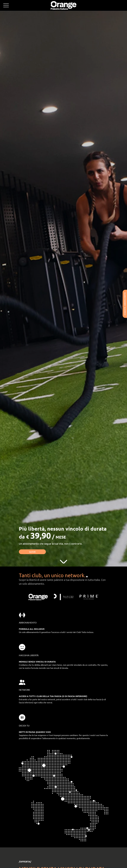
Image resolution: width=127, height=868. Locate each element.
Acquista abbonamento (125, 304)
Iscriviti (32, 552)
